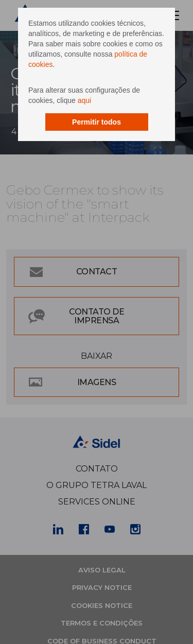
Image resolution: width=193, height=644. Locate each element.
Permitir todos (97, 122)
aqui (84, 100)
